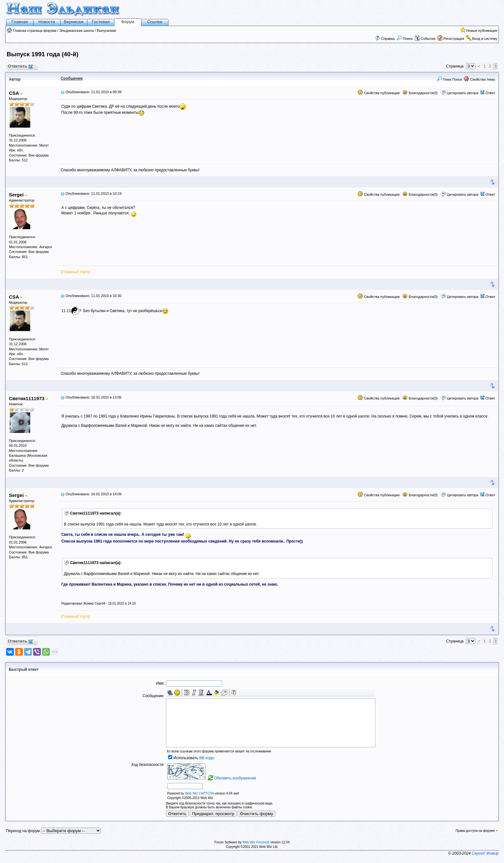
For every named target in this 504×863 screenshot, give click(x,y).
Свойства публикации (379, 93)
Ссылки (155, 22)
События (425, 39)
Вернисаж (74, 22)
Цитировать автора (463, 93)
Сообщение (72, 78)
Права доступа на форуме (477, 831)
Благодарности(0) (420, 93)
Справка (388, 39)
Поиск (405, 39)
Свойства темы (479, 79)
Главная (20, 22)
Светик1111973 (29, 398)
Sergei (18, 195)
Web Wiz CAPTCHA (199, 793)
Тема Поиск (450, 79)
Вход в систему (485, 39)
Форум (128, 22)
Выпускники (106, 31)
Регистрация (454, 39)
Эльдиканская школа (77, 31)
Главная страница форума (35, 31)
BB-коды (207, 758)
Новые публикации (482, 31)
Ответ (490, 93)
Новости (47, 22)
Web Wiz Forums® (256, 842)
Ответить (20, 66)
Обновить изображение (235, 778)
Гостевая (101, 22)
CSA (16, 93)
